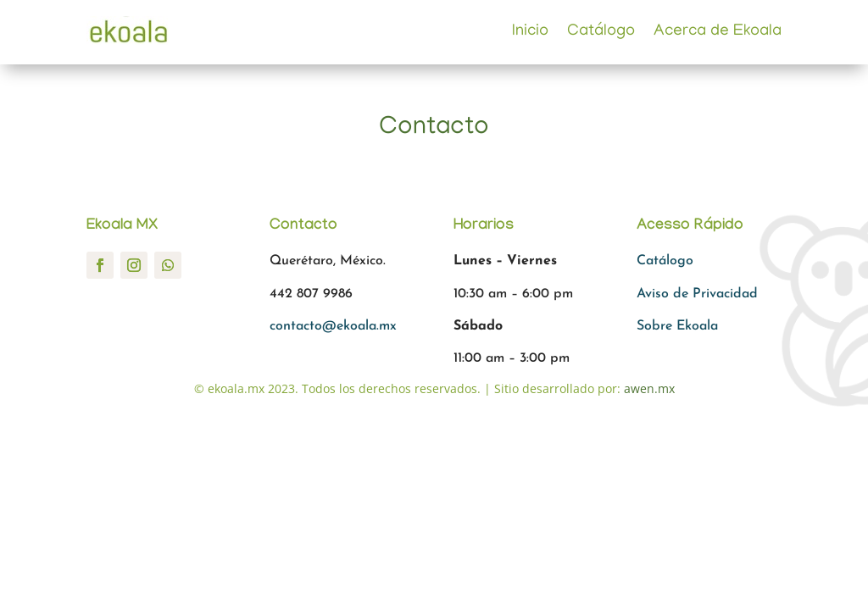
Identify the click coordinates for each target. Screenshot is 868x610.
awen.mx (649, 388)
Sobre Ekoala (677, 326)
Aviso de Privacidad (697, 294)
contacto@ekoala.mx (333, 326)
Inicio (530, 32)
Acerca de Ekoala (718, 32)
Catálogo (601, 32)
